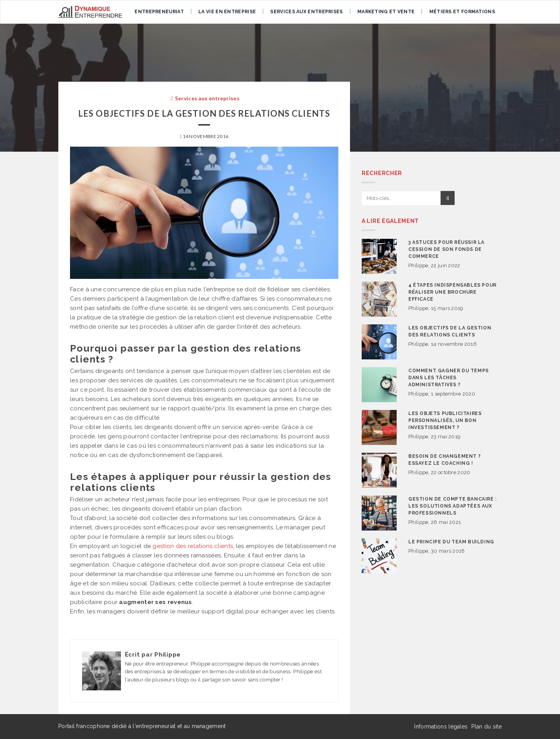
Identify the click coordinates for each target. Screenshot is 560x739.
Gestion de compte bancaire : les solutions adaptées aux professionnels (452, 506)
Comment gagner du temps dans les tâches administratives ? (449, 378)
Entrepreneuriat (159, 12)
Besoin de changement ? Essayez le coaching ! (444, 460)
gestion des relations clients (193, 546)
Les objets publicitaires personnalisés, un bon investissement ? (445, 420)
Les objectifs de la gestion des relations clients (450, 331)
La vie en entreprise (227, 12)
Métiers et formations (462, 12)
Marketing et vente (386, 12)
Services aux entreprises (306, 12)
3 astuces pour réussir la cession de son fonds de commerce (446, 249)
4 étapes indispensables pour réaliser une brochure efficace (452, 292)
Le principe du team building (451, 542)
